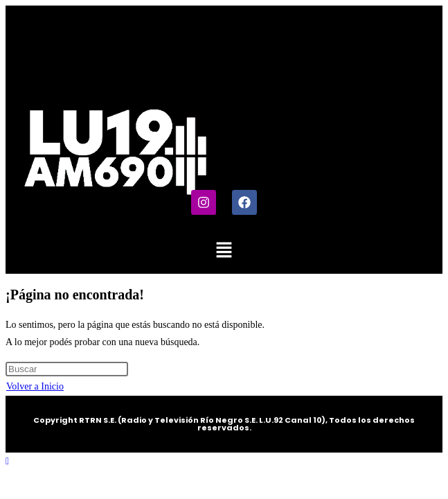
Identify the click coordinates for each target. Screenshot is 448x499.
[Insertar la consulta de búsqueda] (67, 369)
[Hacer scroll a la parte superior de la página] (7, 461)
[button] (224, 251)
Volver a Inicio (35, 386)
